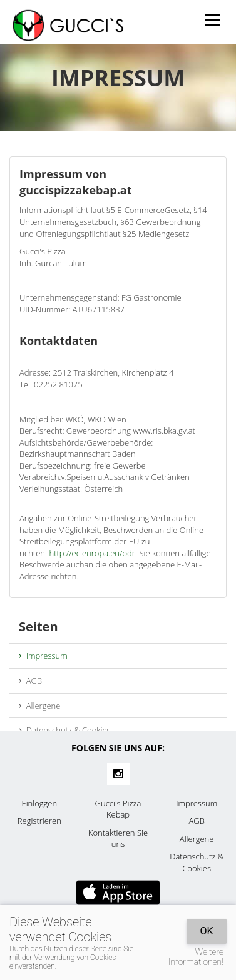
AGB (30, 681)
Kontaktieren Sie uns (118, 838)
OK (206, 931)
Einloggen (39, 803)
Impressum (43, 656)
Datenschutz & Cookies (65, 730)
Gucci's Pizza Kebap (118, 809)
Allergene (39, 706)
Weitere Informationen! (196, 957)
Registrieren (39, 821)
